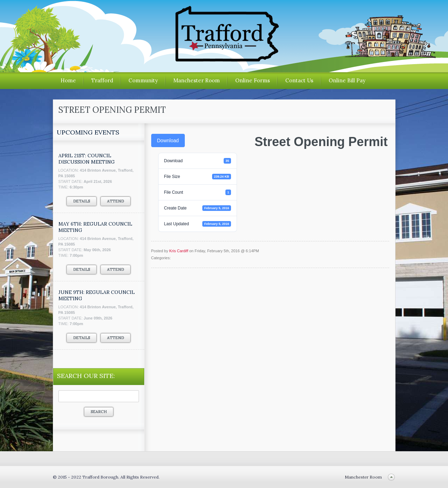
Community (143, 80)
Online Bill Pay (347, 80)
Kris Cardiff (178, 251)
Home (68, 80)
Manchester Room (197, 80)
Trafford (102, 80)
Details (82, 201)
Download (168, 140)
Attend (115, 201)
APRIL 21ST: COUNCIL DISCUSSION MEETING (87, 159)
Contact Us (299, 80)
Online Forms (253, 80)
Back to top (391, 477)
